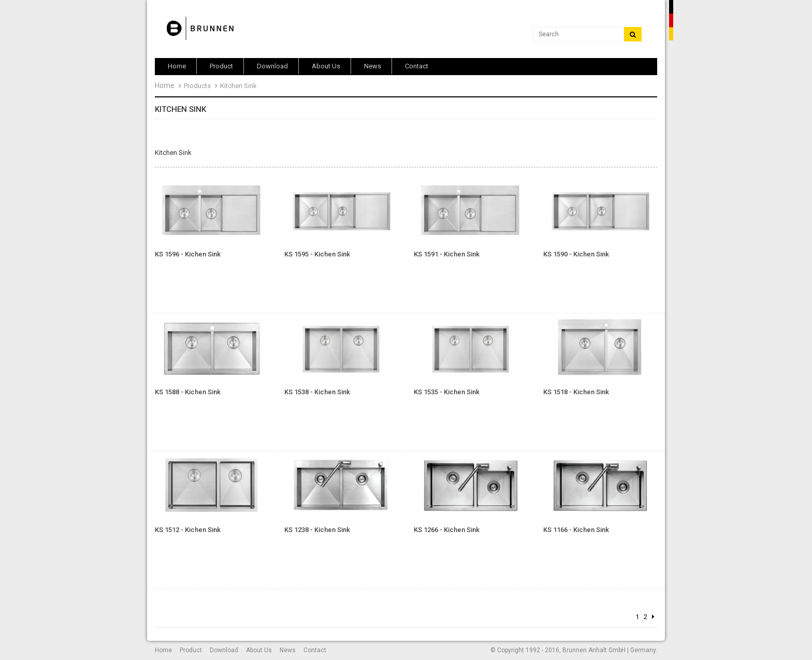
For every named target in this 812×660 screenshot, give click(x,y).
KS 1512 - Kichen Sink (188, 530)
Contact (315, 650)
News (288, 650)
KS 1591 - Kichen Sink (447, 254)
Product (191, 650)
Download (224, 650)
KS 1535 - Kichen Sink (447, 392)
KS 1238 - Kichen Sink (317, 530)
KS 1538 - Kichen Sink (317, 392)
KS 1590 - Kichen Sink (576, 254)
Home (165, 85)
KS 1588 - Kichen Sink (188, 392)
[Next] (653, 617)
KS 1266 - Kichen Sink (447, 530)
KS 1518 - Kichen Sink (576, 392)
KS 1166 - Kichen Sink (576, 530)
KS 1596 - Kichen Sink (188, 254)
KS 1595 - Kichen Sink (317, 254)
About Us (259, 650)
